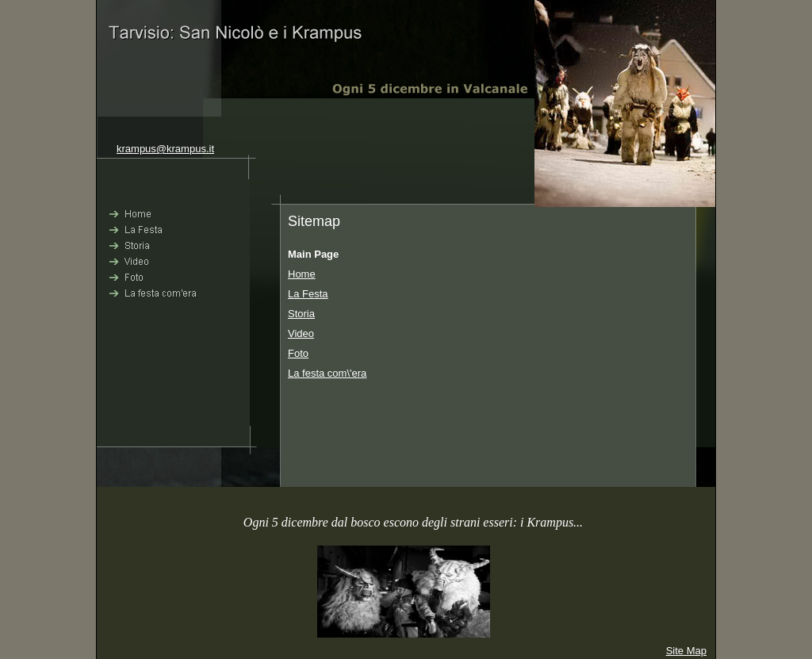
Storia (301, 314)
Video (301, 333)
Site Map (686, 651)
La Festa (308, 294)
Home (302, 274)
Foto (298, 353)
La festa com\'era (327, 373)
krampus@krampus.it (165, 149)
